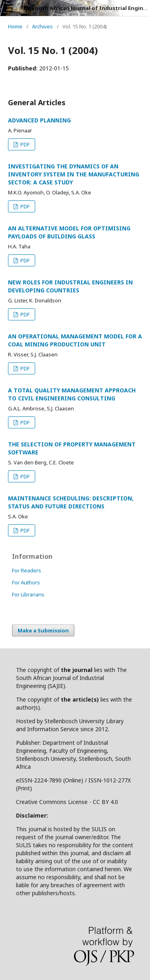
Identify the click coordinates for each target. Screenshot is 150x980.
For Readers (27, 570)
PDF (24, 144)
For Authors (26, 582)
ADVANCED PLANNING (39, 120)
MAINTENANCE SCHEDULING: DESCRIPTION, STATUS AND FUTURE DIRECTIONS (71, 502)
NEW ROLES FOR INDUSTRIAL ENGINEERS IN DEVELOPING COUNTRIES (70, 286)
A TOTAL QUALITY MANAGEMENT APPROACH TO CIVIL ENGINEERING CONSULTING (72, 394)
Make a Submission (43, 630)
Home (15, 26)
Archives (42, 26)
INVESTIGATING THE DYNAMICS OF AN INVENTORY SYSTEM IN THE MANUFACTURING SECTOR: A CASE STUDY (74, 174)
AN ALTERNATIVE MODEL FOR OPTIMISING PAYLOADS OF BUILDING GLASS (69, 232)
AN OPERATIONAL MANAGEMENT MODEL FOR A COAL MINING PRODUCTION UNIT (75, 340)
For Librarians (28, 594)
